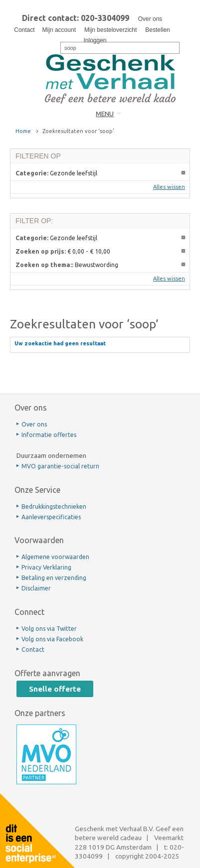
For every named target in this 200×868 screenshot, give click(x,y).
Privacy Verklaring (46, 567)
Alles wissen (169, 187)
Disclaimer (36, 588)
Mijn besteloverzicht (110, 30)
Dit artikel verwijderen (184, 173)
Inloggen (95, 40)
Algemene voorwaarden (55, 557)
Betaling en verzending (54, 578)
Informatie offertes (49, 435)
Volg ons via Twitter (49, 629)
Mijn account (59, 30)
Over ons (150, 19)
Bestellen (157, 30)
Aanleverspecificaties (51, 517)
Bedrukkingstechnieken (54, 506)
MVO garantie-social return (60, 466)
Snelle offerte (55, 689)
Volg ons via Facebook (52, 639)
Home (23, 131)
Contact (24, 30)
